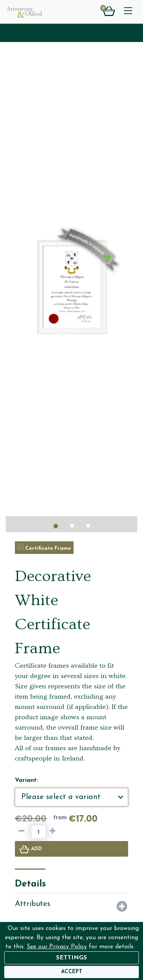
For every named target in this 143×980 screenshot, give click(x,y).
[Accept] (72, 972)
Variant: (27, 780)
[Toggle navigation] (128, 12)
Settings (71, 958)
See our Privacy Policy (57, 947)
